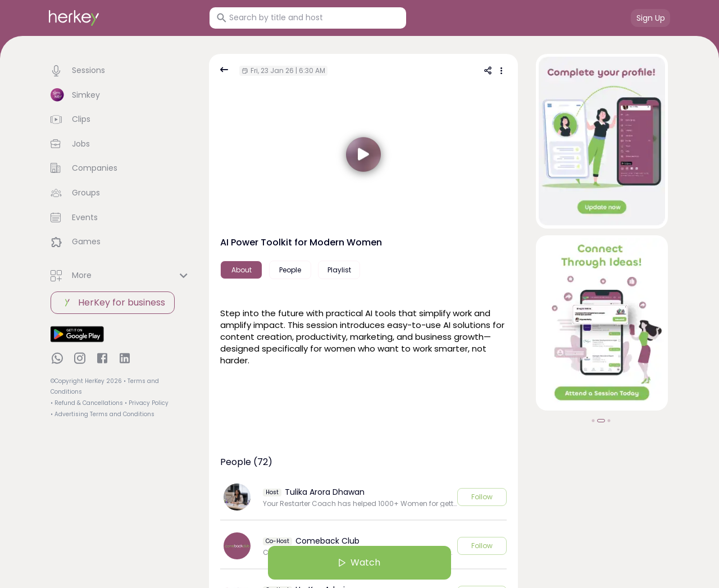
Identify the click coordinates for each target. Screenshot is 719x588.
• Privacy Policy (147, 403)
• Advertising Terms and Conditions (103, 414)
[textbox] (363, 335)
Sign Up (651, 18)
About (242, 270)
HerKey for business (113, 303)
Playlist (339, 270)
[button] (121, 71)
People (290, 270)
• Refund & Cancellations (87, 403)
